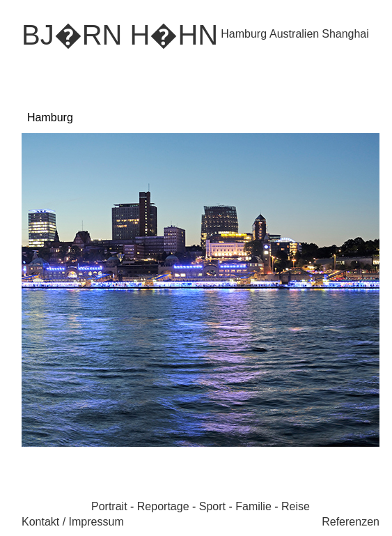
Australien (294, 34)
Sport (212, 506)
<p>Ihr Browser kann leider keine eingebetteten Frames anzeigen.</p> (201, 291)
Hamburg (244, 34)
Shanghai (345, 34)
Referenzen (351, 522)
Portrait (109, 506)
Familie (253, 506)
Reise (296, 506)
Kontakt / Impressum (73, 522)
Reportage (163, 506)
